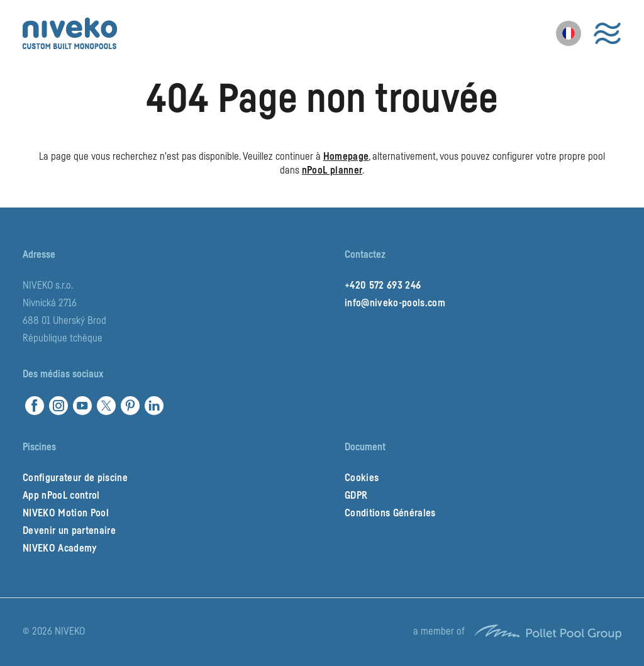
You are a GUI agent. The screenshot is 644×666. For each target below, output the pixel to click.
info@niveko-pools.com (395, 303)
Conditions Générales (390, 513)
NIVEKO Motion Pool (66, 513)
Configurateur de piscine (75, 478)
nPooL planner (332, 170)
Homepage (346, 157)
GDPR (356, 496)
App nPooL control (61, 496)
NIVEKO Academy (60, 548)
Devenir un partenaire (69, 531)
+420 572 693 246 (383, 286)
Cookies (362, 478)
